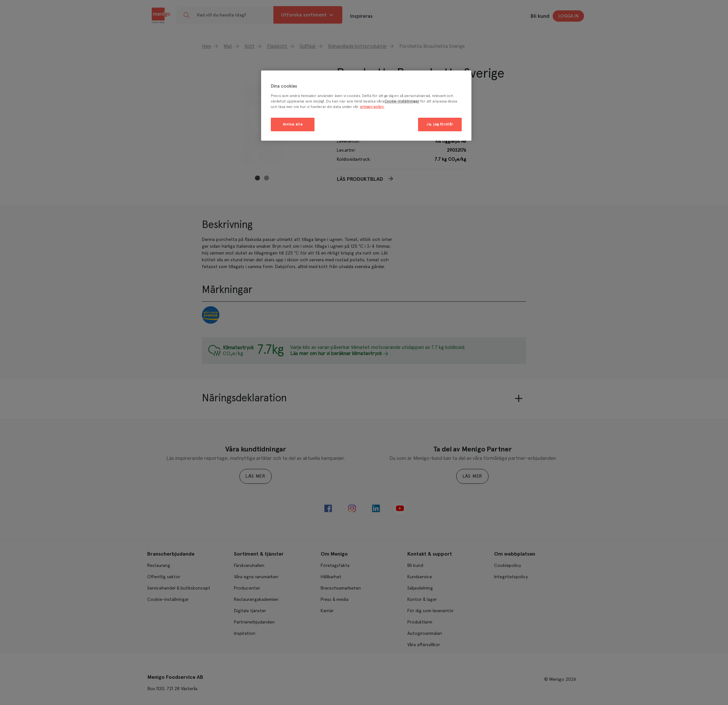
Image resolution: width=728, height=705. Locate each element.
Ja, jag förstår (440, 124)
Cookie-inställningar (402, 101)
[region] (366, 106)
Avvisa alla (293, 124)
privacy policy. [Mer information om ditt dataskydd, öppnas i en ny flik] (372, 107)
